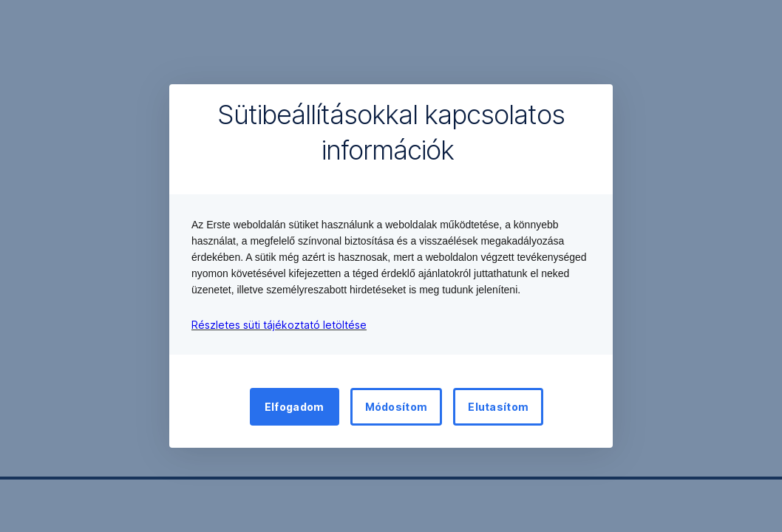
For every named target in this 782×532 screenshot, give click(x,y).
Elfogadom (295, 407)
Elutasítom (498, 407)
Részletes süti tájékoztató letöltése (279, 325)
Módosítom (397, 407)
